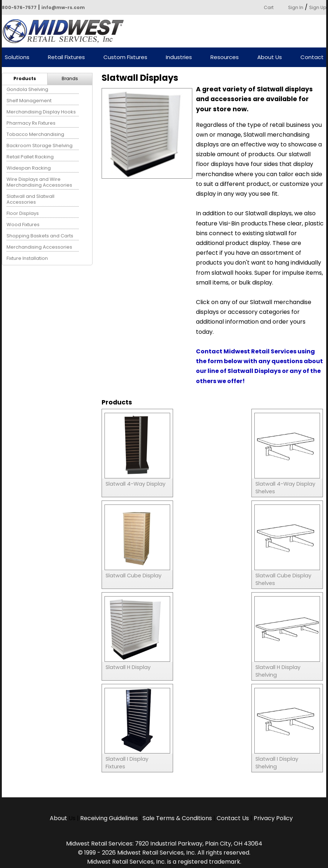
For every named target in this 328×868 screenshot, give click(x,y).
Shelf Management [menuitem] (29, 101)
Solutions (17, 57)
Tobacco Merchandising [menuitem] (35, 134)
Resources (225, 57)
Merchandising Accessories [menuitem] (39, 247)
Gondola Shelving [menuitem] (27, 89)
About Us (270, 57)
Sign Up (318, 7)
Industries (179, 57)
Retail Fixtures (66, 57)
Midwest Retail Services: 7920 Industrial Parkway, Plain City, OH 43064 (164, 844)
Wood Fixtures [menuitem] (23, 225)
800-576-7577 (19, 7)
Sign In (296, 7)
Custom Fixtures (125, 57)
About (59, 818)
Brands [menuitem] (70, 78)
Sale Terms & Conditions (177, 818)
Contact (312, 57)
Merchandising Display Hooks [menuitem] (41, 112)
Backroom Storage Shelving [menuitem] (40, 146)
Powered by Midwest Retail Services (66, 31)
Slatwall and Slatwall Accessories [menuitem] (30, 199)
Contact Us (233, 818)
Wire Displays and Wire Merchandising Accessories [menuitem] (39, 182)
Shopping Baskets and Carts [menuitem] (40, 236)
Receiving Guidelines (109, 818)
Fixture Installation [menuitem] (27, 258)
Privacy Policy (273, 818)
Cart (269, 7)
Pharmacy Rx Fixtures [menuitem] (31, 123)
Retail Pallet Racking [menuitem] (30, 157)
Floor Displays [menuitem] (23, 213)
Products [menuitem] (25, 78)
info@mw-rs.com (63, 7)
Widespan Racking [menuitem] (29, 168)
